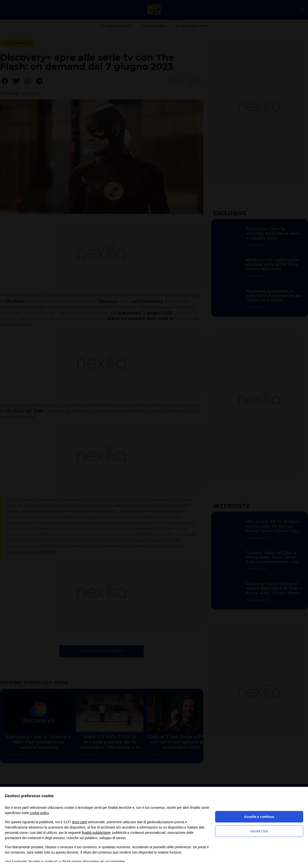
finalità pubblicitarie (96, 833)
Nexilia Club (259, 831)
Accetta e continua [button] (259, 817)
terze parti (79, 822)
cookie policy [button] (39, 813)
